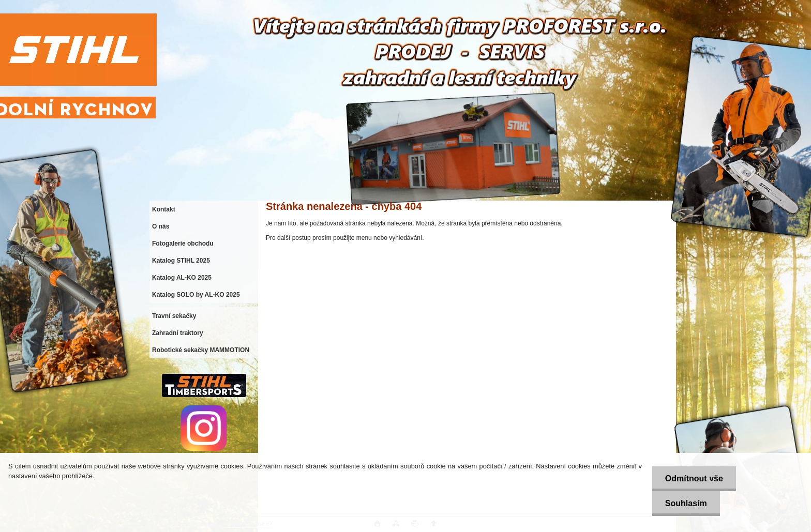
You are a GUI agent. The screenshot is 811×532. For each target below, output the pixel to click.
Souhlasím (686, 503)
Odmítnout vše (694, 478)
